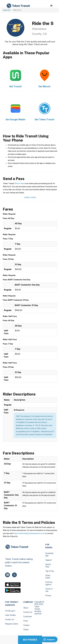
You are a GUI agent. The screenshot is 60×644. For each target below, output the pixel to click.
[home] (18, 6)
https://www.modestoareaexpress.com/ (29, 533)
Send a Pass (19, 183)
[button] (51, 6)
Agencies (7, 10)
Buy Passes (30, 640)
